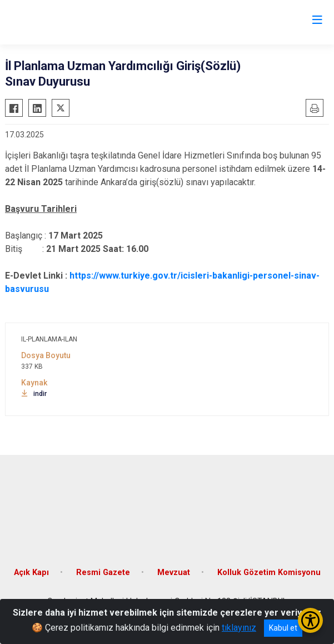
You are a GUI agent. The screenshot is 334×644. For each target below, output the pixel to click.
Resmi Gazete (103, 573)
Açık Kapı (31, 573)
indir (34, 394)
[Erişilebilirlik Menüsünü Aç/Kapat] (310, 620)
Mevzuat (174, 573)
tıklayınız (239, 628)
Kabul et (283, 628)
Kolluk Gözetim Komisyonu (269, 573)
